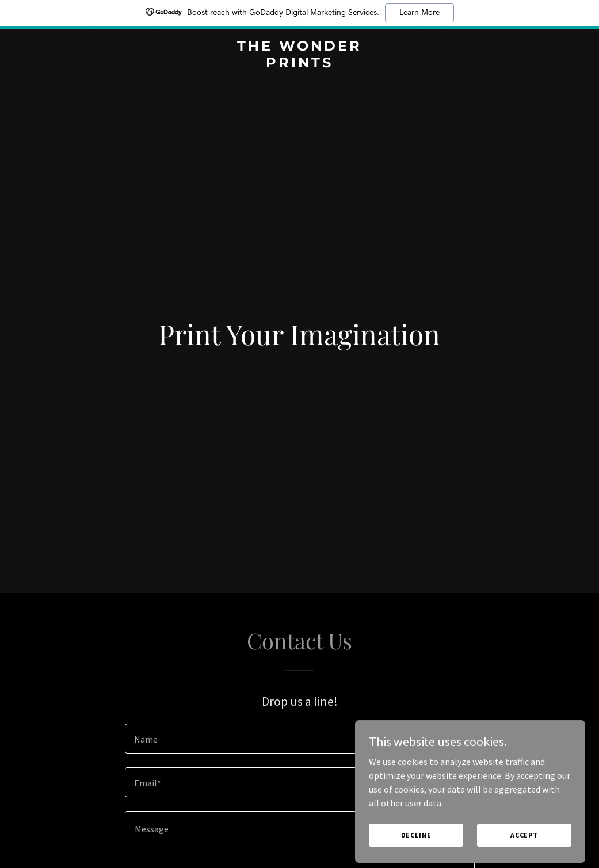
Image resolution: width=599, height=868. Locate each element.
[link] (299, 64)
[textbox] (300, 739)
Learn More (419, 13)
